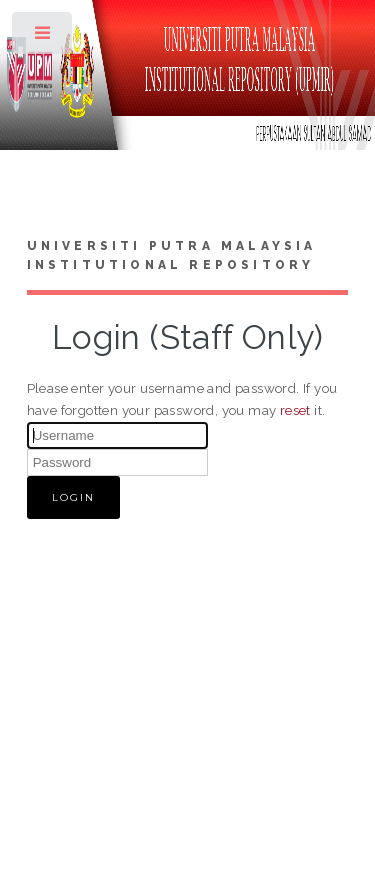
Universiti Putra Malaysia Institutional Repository (172, 256)
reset (295, 410)
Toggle (43, 37)
